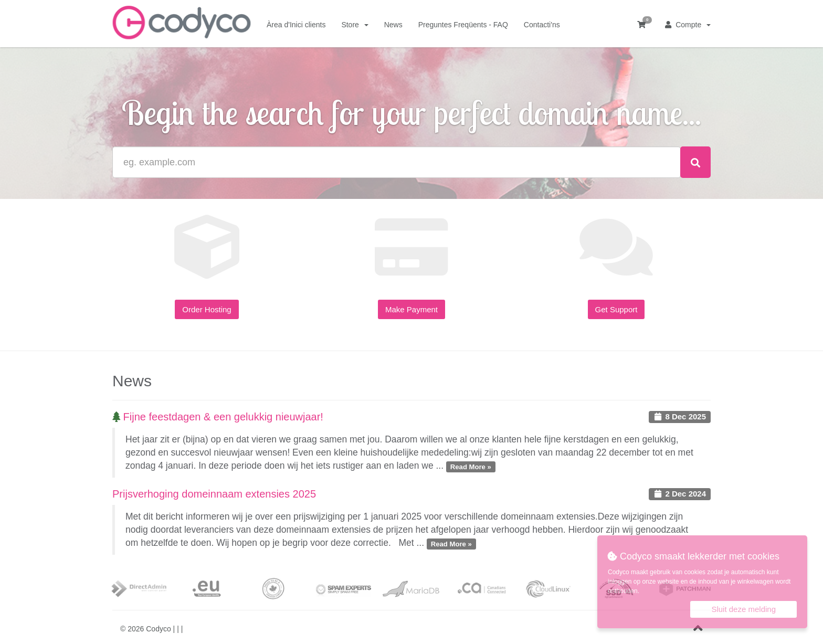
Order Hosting (207, 309)
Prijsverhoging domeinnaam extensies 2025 (214, 494)
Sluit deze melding (743, 609)
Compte (688, 25)
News (393, 25)
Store (355, 25)
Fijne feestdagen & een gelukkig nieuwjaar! (218, 417)
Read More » (471, 466)
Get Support (616, 309)
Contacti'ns (542, 25)
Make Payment (411, 309)
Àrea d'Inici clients (296, 25)
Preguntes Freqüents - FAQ (463, 25)
